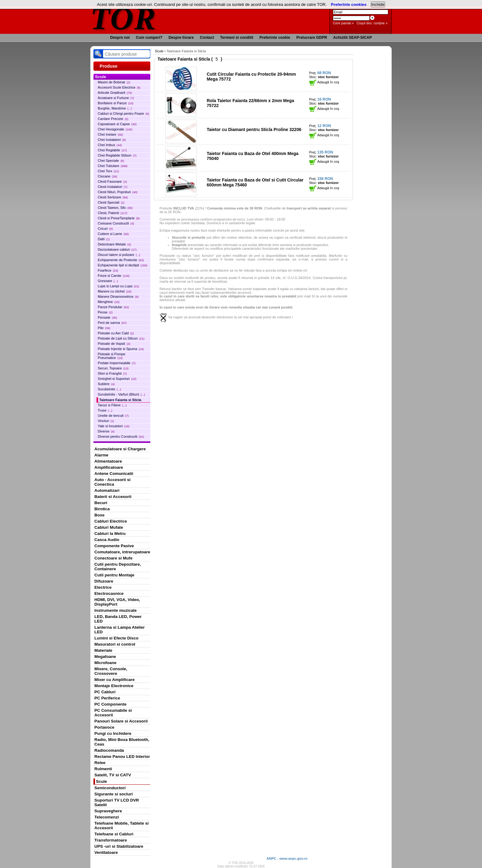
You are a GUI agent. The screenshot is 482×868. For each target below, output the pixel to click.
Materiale (103, 650)
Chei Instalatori (112, 140)
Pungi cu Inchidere (113, 733)
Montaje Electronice (114, 686)
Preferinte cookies (349, 4)
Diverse (106, 431)
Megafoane (105, 657)
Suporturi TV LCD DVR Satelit (117, 802)
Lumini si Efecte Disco (116, 638)
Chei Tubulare (113, 166)
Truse (105, 410)
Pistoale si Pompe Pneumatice (112, 356)
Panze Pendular (113, 307)
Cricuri (105, 229)
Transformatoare (111, 840)
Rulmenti (103, 769)
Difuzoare (104, 581)
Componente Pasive (114, 546)
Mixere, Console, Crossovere (111, 671)
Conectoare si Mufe (113, 558)
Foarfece (108, 270)
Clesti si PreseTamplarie (119, 218)
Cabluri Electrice (111, 521)
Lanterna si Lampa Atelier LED (120, 630)
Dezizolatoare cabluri (117, 249)
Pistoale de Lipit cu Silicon (121, 338)
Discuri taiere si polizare (119, 255)
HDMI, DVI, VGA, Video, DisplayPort (117, 602)
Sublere (106, 384)
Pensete (107, 317)
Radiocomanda (109, 750)
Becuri (101, 503)
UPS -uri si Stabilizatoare (119, 846)
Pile (104, 328)
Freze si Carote (114, 276)
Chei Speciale (111, 161)
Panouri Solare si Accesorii (121, 721)
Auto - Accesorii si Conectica (112, 482)
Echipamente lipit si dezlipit (122, 265)
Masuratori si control (115, 644)
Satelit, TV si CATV (113, 775)
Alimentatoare (108, 461)
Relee (100, 763)
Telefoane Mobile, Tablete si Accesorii (121, 826)
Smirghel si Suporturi (117, 379)
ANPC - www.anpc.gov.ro (287, 858)
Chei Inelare (110, 134)
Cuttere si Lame (113, 234)
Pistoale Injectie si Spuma (121, 349)
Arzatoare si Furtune (116, 98)
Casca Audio (107, 540)
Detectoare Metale (114, 244)
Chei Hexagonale (115, 129)
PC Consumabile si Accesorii (113, 713)
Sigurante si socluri (114, 794)
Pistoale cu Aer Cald (116, 333)
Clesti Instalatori (113, 187)
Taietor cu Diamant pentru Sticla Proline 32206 (254, 129)
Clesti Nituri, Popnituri (118, 192)
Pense (105, 312)
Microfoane (105, 663)
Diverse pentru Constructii (121, 436)
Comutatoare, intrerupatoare (122, 552)
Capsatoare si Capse (117, 124)
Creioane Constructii (116, 223)
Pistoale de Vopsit (114, 344)
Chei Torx (108, 171)
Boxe (99, 515)
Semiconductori (110, 788)
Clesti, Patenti (113, 213)
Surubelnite (109, 389)
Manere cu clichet (115, 291)
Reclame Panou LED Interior (122, 757)
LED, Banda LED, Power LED (118, 619)
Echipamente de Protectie (121, 260)
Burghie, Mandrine (115, 108)
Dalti (104, 239)
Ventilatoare (106, 852)
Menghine (109, 302)
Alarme (101, 455)
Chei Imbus (110, 145)
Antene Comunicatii (114, 474)
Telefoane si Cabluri (114, 834)
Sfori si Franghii (112, 373)
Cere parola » (343, 23)
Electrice (103, 587)
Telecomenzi (107, 817)
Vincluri (106, 421)
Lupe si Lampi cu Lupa (118, 286)
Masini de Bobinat (114, 82)
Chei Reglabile (112, 150)
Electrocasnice (109, 593)
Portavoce (104, 727)
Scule (101, 781)
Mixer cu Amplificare (115, 680)
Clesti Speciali (111, 202)
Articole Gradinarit (115, 93)
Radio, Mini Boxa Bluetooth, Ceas (122, 742)
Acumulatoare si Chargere (120, 449)
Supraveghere (108, 811)
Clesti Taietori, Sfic (115, 208)
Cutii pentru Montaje (114, 575)
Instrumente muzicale (115, 610)
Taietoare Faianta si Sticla (120, 400)
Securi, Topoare (113, 368)
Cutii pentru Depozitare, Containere (118, 567)
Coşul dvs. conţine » (372, 23)
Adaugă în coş (324, 82)
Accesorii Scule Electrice (119, 87)
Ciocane (107, 176)
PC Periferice (107, 698)
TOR (123, 18)
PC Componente (111, 704)
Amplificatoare (109, 467)
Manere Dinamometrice (118, 297)
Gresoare (108, 281)
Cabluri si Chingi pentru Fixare (123, 113)
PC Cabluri (105, 692)
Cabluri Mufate (109, 527)
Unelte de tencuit (113, 416)
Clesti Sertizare (113, 197)
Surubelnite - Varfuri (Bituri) (121, 394)
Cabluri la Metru (110, 534)
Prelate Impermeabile (117, 363)
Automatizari (107, 490)
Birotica (102, 509)
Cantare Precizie (113, 119)
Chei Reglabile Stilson (117, 155)
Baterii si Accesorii (113, 497)
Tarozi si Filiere (112, 405)
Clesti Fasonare (112, 181)
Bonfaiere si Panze (116, 103)
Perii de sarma (112, 323)
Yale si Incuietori (114, 426)
